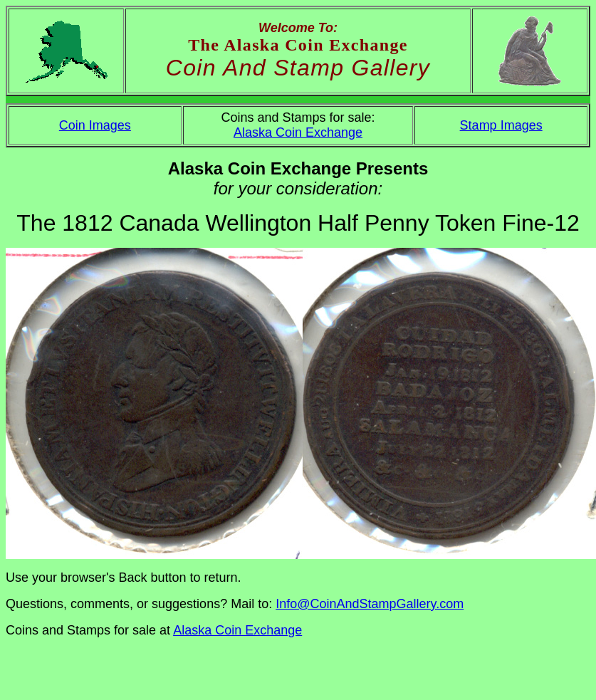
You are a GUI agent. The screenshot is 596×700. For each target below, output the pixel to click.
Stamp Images (501, 125)
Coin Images (95, 125)
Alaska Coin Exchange (298, 132)
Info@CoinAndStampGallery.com (370, 604)
